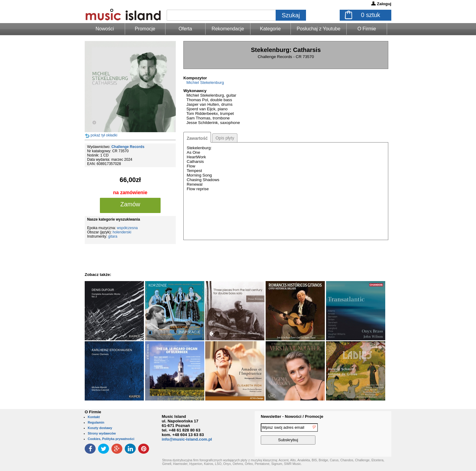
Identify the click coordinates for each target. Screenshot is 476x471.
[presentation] (366, 435)
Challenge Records (128, 147)
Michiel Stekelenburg (205, 83)
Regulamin (96, 422)
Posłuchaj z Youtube (318, 29)
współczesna (127, 228)
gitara (113, 236)
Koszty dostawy (100, 428)
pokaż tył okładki (104, 135)
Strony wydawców (102, 433)
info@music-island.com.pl (187, 439)
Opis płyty (225, 138)
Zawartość (197, 138)
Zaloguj (384, 4)
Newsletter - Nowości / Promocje (292, 416)
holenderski (122, 232)
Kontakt (94, 417)
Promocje (145, 29)
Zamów (130, 204)
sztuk (371, 15)
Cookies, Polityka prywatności (111, 439)
